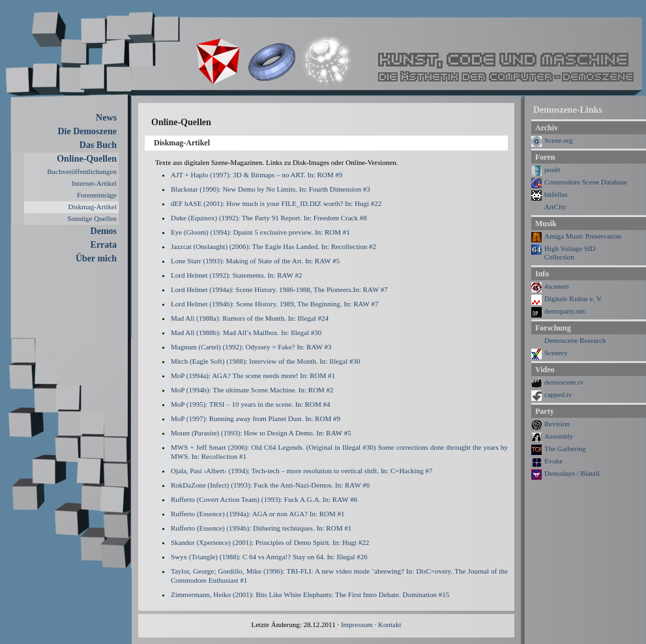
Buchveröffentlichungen (82, 171)
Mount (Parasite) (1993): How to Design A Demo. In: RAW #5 (261, 433)
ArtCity (555, 207)
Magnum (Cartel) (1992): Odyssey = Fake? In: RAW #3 (251, 347)
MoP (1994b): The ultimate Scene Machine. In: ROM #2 (252, 390)
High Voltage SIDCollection (570, 253)
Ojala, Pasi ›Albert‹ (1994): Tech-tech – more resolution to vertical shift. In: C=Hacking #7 (301, 471)
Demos (104, 231)
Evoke (553, 461)
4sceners (557, 286)
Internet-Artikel (94, 183)
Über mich (96, 258)
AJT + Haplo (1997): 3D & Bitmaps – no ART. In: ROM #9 (257, 175)
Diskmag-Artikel (92, 207)
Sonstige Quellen (92, 218)
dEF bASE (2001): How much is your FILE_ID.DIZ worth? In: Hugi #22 (276, 203)
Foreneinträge (97, 195)
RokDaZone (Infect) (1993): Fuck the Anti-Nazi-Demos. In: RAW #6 (270, 485)
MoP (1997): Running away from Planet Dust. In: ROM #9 (256, 418)
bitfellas (556, 194)
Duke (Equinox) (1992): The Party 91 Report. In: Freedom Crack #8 (269, 218)
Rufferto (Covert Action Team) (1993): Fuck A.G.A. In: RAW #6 (264, 499)
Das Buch (98, 145)
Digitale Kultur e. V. (573, 299)
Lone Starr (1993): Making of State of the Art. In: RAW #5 (255, 261)
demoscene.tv (564, 382)
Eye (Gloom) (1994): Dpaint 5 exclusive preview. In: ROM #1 (260, 232)
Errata (104, 245)
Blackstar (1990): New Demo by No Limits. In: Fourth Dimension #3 (271, 189)
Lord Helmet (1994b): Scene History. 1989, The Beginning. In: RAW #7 (274, 304)
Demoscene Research (575, 340)
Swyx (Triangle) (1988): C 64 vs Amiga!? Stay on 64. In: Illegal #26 (269, 557)
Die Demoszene (87, 131)
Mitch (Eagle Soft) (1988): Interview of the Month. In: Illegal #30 (266, 361)
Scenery (556, 353)
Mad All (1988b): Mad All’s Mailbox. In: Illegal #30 (246, 332)
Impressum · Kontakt (371, 624)
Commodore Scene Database (586, 182)
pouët (552, 169)
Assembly (559, 436)
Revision (557, 424)
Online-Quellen (87, 159)
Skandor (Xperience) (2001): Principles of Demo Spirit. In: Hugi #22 (270, 542)
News (106, 118)
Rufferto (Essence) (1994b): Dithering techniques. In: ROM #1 (261, 528)
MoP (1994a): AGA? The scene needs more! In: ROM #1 (253, 375)
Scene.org (558, 140)
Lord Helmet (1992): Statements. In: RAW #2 (236, 275)
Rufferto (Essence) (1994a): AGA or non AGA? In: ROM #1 (258, 514)
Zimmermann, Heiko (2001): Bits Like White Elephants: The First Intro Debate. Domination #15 (310, 594)
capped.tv (558, 394)
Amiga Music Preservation (583, 236)
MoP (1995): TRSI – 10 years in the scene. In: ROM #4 (250, 404)
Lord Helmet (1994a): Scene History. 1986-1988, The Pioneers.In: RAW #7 (279, 289)
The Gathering (565, 448)
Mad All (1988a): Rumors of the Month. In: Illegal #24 (250, 318)
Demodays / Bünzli (572, 473)
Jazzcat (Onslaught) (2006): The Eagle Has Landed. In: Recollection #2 (273, 246)
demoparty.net (565, 311)
